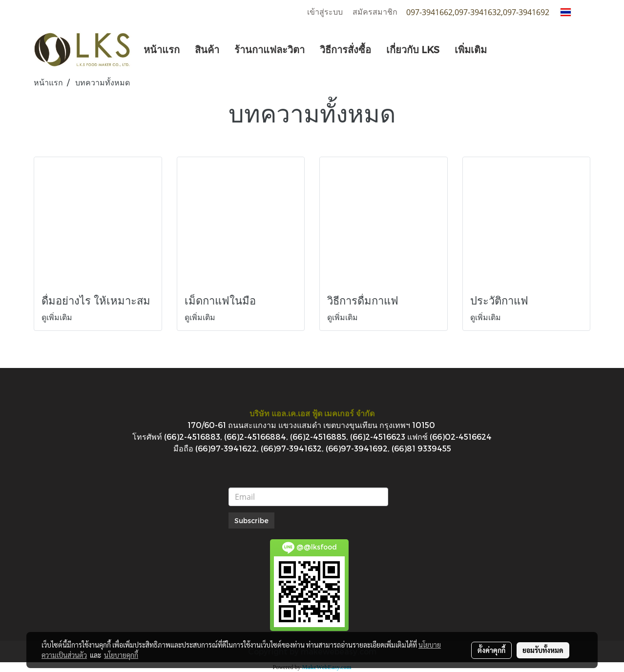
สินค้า (207, 49)
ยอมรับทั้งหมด (543, 650)
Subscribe (251, 520)
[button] (503, 49)
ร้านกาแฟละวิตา (270, 49)
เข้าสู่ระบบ (325, 12)
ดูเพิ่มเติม (58, 317)
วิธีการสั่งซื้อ (345, 49)
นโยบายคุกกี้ (121, 655)
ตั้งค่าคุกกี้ (491, 650)
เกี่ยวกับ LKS (413, 49)
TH (572, 12)
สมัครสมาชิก (375, 12)
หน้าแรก (162, 49)
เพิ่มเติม (471, 49)
